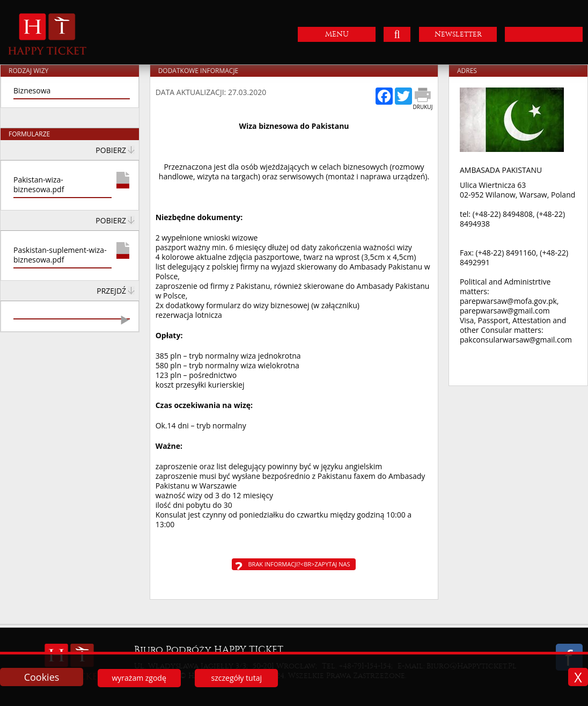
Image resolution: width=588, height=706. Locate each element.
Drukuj (423, 107)
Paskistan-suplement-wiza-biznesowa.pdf (60, 255)
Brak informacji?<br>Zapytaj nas (299, 564)
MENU (337, 34)
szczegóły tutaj (237, 678)
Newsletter (458, 34)
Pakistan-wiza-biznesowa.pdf (39, 185)
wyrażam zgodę (139, 678)
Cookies (42, 677)
